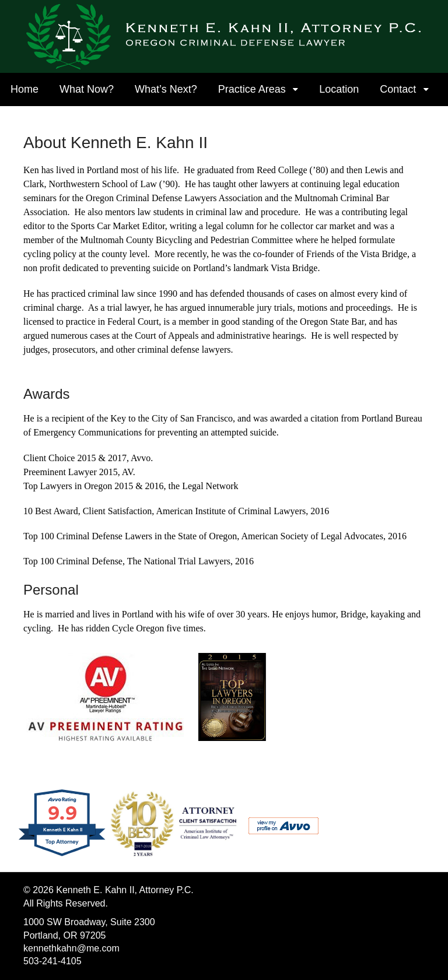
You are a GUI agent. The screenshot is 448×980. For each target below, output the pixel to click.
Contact (398, 89)
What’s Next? (166, 89)
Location (339, 89)
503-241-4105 (52, 961)
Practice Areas (252, 89)
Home (24, 89)
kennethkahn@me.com (71, 948)
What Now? (87, 89)
